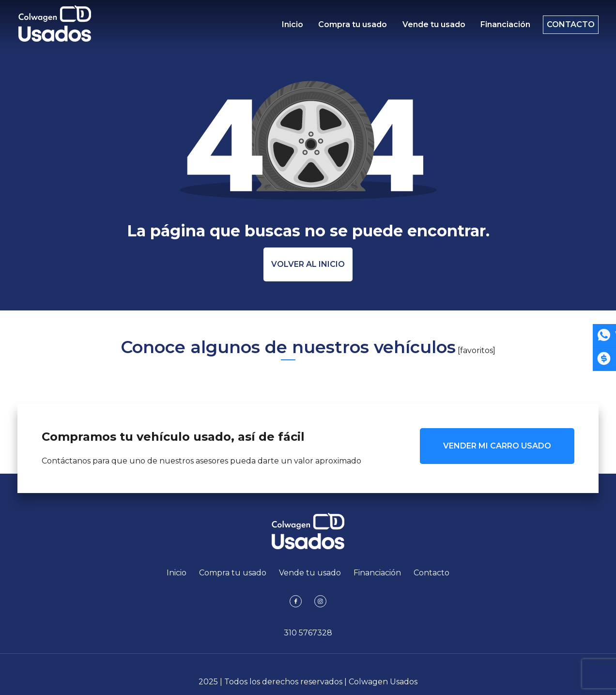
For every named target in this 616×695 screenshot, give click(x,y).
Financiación (499, 27)
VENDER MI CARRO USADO (497, 446)
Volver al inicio (308, 264)
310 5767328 (308, 633)
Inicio (293, 27)
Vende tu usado (429, 27)
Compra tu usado (351, 27)
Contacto (566, 27)
